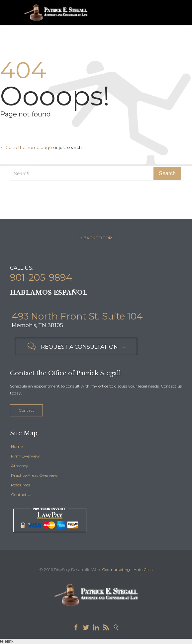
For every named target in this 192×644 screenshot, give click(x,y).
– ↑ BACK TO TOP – (96, 238)
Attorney (20, 466)
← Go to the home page (26, 147)
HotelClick (143, 570)
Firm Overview (25, 456)
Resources (20, 485)
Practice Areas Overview (34, 475)
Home (17, 446)
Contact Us (22, 495)
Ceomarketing (116, 570)
